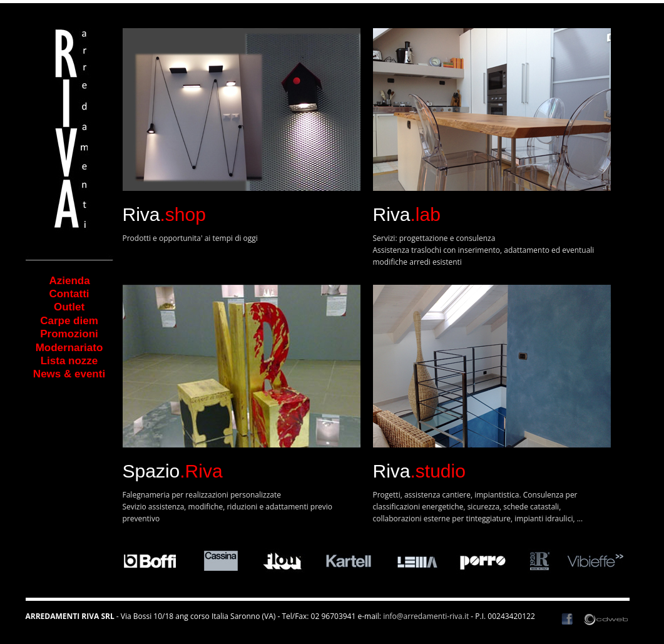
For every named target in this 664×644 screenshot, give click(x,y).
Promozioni (69, 334)
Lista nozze (69, 361)
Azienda (53, 281)
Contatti (69, 294)
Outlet (69, 307)
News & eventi (69, 374)
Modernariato (69, 348)
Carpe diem (69, 321)
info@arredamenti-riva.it (426, 616)
